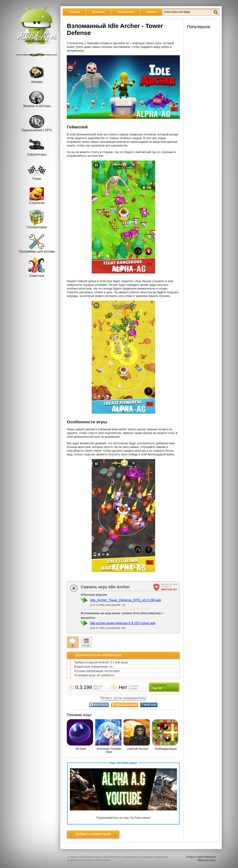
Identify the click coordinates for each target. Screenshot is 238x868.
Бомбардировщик (166, 749)
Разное (151, 12)
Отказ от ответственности (201, 857)
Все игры (99, 12)
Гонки (37, 170)
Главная (75, 12)
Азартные (37, 267)
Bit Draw (81, 749)
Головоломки (37, 219)
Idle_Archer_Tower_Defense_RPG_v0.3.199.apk (126, 600)
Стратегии (37, 195)
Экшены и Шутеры (37, 98)
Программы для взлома (37, 243)
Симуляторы (37, 146)
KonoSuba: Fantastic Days (109, 750)
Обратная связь (207, 860)
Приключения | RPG (37, 122)
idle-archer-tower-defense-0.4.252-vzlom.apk (123, 623)
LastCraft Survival (138, 749)
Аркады (37, 73)
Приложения (126, 12)
